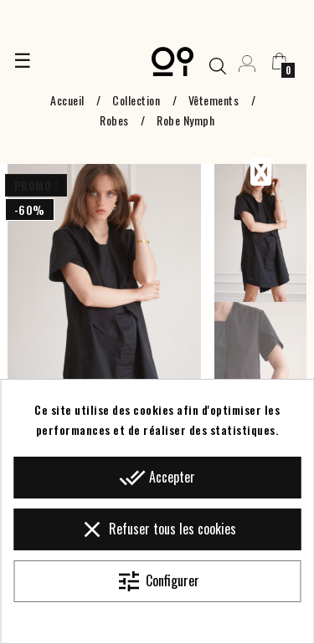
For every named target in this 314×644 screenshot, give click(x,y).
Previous (260, 172)
